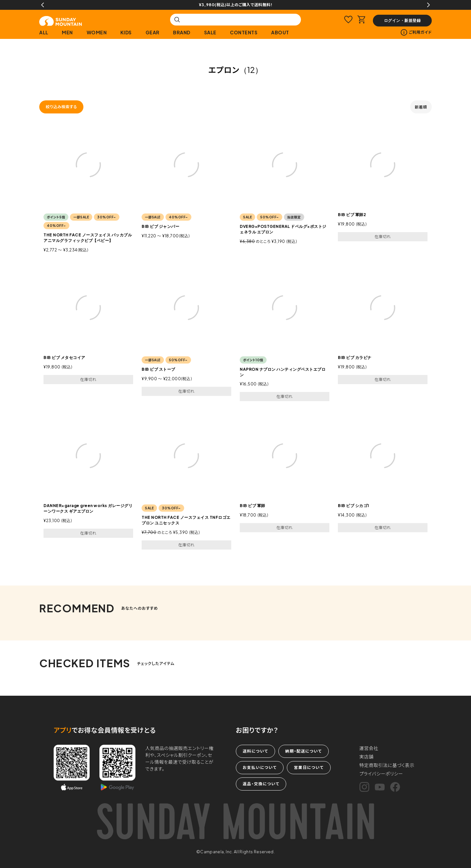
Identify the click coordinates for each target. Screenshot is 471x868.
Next (428, 5)
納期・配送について (304, 751)
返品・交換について (261, 784)
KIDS (126, 32)
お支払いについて (260, 767)
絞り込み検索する (61, 107)
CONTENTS (244, 32)
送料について (255, 751)
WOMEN (97, 32)
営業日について (309, 767)
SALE (210, 32)
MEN (67, 32)
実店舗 (367, 757)
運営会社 (369, 748)
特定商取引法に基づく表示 (387, 765)
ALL (44, 32)
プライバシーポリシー (381, 774)
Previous (43, 5)
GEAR (153, 32)
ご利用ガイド (416, 32)
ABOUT (280, 32)
